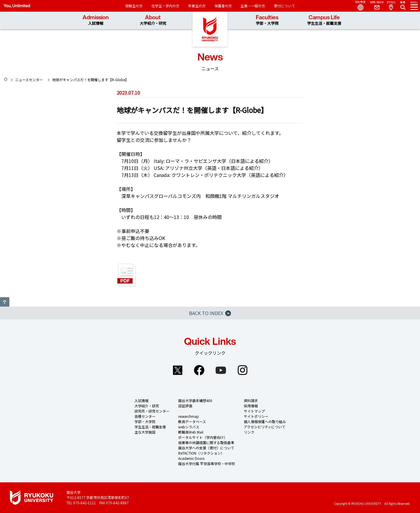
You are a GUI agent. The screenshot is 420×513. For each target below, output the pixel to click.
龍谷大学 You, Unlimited (210, 29)
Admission (96, 20)
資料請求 (251, 400)
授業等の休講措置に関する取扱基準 (206, 442)
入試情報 (141, 400)
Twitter (178, 370)
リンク (249, 432)
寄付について (284, 6)
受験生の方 (134, 6)
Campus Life (324, 20)
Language (358, 6)
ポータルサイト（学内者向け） (203, 437)
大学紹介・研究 (147, 406)
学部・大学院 (145, 421)
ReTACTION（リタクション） (201, 453)
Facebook (199, 370)
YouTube (221, 370)
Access (391, 6)
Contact (374, 6)
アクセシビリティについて (265, 427)
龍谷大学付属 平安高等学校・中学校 (207, 464)
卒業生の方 (197, 6)
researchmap (189, 416)
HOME (6, 79)
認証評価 (185, 406)
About (153, 20)
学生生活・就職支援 (150, 427)
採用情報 (251, 406)
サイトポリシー (256, 416)
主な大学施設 (145, 432)
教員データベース (192, 421)
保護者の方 (223, 6)
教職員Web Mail (191, 432)
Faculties (267, 20)
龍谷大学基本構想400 (195, 400)
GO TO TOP (5, 302)
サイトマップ (254, 411)
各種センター (145, 416)
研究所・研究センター (152, 411)
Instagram (242, 370)
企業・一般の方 (253, 6)
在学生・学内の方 (165, 6)
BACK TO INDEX (210, 313)
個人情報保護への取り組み (265, 421)
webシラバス (189, 427)
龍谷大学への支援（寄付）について (206, 448)
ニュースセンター (29, 80)
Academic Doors (191, 458)
